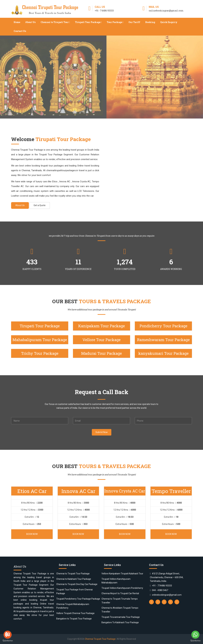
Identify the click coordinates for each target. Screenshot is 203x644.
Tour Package (115, 22)
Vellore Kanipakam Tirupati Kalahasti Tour (122, 574)
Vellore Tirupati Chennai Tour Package (75, 613)
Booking (150, 22)
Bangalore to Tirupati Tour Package (74, 619)
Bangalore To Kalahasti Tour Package (120, 622)
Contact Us (20, 31)
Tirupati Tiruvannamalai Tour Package (121, 617)
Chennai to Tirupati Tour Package (73, 574)
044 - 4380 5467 (160, 590)
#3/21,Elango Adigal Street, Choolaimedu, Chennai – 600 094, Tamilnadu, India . (167, 577)
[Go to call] (8, 635)
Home (17, 22)
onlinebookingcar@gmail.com (167, 595)
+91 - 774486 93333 (162, 586)
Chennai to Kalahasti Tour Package (74, 579)
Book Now (32, 534)
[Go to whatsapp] (195, 635)
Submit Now (102, 432)
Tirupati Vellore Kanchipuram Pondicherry (122, 588)
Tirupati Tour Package (88, 22)
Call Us (100, 7)
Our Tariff (134, 22)
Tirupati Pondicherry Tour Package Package (78, 599)
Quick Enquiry (169, 22)
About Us (30, 22)
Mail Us (154, 7)
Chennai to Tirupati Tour (55, 22)
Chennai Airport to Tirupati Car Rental (120, 593)
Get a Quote (40, 205)
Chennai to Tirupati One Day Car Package (77, 584)
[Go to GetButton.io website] (8, 641)
